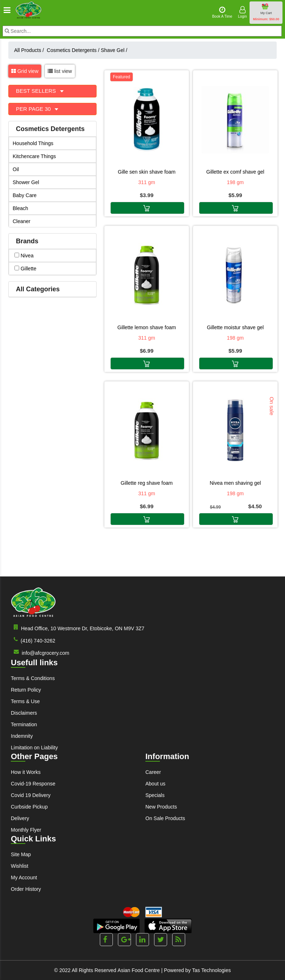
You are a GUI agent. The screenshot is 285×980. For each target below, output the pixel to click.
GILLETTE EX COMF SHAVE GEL (235, 172)
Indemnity (22, 736)
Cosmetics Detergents (73, 50)
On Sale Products (165, 818)
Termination (24, 724)
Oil (16, 169)
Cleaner (22, 221)
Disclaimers (24, 713)
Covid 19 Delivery (31, 795)
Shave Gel (114, 50)
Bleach (20, 208)
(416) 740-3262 (33, 640)
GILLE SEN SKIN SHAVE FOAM (147, 172)
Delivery (20, 818)
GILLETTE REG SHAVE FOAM (147, 483)
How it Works (26, 772)
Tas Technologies (211, 970)
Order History (26, 889)
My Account (24, 877)
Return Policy (26, 690)
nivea (24, 256)
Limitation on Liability (34, 748)
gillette (25, 269)
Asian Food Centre (139, 970)
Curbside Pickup (29, 807)
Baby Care (25, 195)
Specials (155, 795)
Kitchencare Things (34, 156)
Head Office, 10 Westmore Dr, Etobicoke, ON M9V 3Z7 (78, 628)
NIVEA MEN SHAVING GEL (235, 483)
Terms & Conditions (33, 678)
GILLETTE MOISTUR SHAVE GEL (235, 327)
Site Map (21, 854)
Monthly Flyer (26, 830)
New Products (161, 807)
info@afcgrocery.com (40, 652)
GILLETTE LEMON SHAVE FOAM (147, 327)
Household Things (33, 143)
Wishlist (20, 866)
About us (155, 784)
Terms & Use (25, 701)
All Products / (30, 50)
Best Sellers (37, 91)
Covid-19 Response (33, 784)
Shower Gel (26, 182)
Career (153, 772)
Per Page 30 (34, 109)
